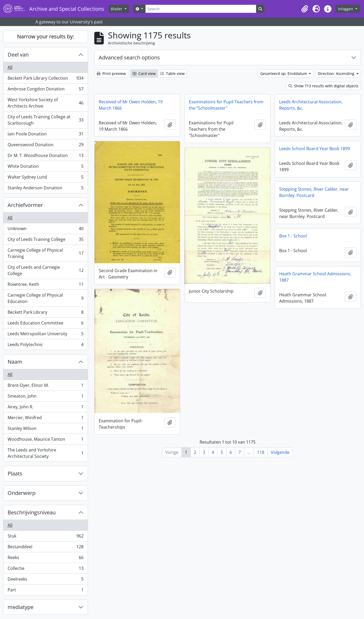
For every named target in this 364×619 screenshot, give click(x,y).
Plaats (15, 473)
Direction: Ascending (337, 73)
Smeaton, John (45, 397)
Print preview (111, 73)
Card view (144, 73)
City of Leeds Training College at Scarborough (45, 120)
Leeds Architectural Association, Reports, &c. (311, 105)
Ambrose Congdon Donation (45, 90)
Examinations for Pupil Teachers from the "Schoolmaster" (226, 105)
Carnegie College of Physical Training (45, 253)
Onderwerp (22, 493)
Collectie (45, 569)
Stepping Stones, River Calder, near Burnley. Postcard (314, 192)
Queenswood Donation (45, 146)
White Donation (45, 167)
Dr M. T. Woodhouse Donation (45, 157)
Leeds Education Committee (45, 324)
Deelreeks (45, 580)
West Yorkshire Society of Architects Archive (45, 103)
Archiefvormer (25, 205)
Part (45, 591)
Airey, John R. (45, 408)
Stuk (45, 537)
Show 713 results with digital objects (323, 86)
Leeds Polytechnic (45, 346)
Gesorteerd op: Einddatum (284, 73)
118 (261, 452)
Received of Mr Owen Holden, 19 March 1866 (131, 105)
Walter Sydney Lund (45, 178)
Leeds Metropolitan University (45, 335)
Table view (172, 73)
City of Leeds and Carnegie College (45, 270)
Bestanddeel (45, 548)
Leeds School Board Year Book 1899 (314, 149)
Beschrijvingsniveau (32, 512)
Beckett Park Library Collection (45, 79)
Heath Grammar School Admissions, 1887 (315, 277)
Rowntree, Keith (45, 285)
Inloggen (346, 9)
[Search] (201, 9)
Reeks (45, 559)
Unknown (45, 230)
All (10, 67)
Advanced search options (129, 57)
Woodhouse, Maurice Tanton (45, 440)
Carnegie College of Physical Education (45, 298)
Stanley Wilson (45, 430)
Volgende (280, 452)
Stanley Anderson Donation (45, 189)
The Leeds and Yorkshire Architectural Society (45, 453)
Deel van (18, 55)
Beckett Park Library (45, 313)
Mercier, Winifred (45, 419)
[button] (305, 9)
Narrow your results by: (46, 36)
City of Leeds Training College (45, 240)
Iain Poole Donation (45, 135)
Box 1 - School (293, 236)
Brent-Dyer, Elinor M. (45, 386)
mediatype (20, 607)
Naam (15, 362)
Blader (117, 9)
